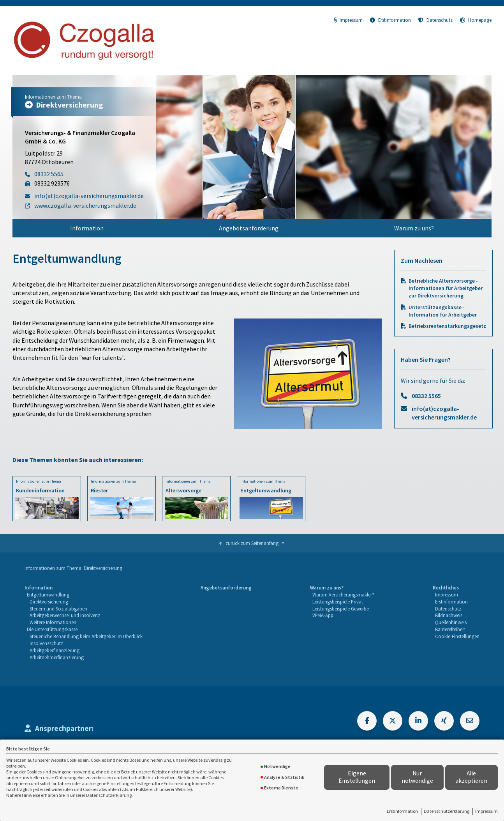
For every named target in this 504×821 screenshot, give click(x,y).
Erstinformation (402, 811)
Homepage (476, 20)
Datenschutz (435, 20)
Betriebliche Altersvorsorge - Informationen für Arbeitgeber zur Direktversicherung (446, 288)
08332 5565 (426, 396)
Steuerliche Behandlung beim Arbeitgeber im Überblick (86, 636)
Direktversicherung (49, 602)
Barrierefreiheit (450, 629)
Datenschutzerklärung (447, 811)
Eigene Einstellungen (357, 777)
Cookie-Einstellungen (457, 636)
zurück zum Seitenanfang (252, 543)
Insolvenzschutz (46, 643)
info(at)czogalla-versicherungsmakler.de (444, 413)
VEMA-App (323, 615)
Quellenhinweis (451, 622)
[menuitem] (87, 228)
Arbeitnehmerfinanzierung (57, 657)
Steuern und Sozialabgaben (58, 609)
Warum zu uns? (414, 228)
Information (87, 228)
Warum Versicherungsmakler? (343, 595)
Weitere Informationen (53, 622)
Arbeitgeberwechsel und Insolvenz (65, 615)
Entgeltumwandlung (48, 595)
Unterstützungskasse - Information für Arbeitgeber (443, 311)
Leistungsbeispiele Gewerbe (341, 609)
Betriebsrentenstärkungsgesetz (447, 326)
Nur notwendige (417, 777)
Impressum (486, 811)
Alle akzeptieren (471, 777)
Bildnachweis (449, 615)
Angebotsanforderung (249, 228)
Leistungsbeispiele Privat (338, 602)
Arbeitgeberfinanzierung (55, 650)
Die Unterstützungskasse (52, 629)
